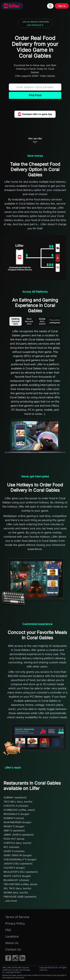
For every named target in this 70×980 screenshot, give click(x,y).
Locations (12, 936)
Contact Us (13, 949)
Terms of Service (17, 917)
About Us (12, 943)
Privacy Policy (15, 923)
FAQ (8, 930)
